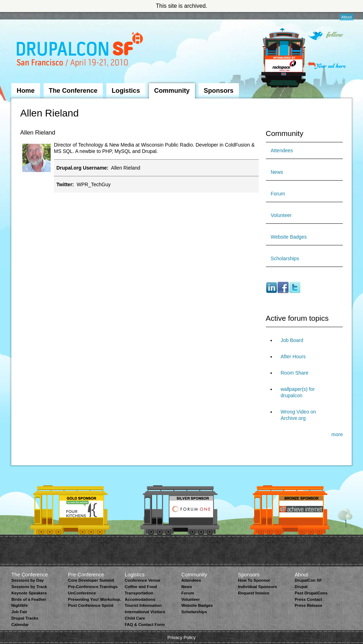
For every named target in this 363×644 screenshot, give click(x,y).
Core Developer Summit (91, 580)
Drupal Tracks (25, 618)
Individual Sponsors (257, 587)
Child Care (135, 618)
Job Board (292, 340)
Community (172, 91)
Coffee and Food (141, 587)
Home (26, 91)
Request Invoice (253, 593)
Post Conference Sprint (91, 605)
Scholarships (285, 258)
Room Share (295, 373)
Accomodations (140, 599)
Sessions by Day (28, 580)
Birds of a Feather (29, 599)
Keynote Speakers (29, 593)
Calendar (20, 625)
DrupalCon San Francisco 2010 (81, 51)
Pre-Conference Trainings (93, 587)
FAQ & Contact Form (145, 625)
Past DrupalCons (311, 593)
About (347, 17)
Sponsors (219, 91)
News (277, 172)
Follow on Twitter (325, 36)
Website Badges (289, 237)
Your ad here (327, 65)
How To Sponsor (254, 580)
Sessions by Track (29, 587)
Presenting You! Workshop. (95, 599)
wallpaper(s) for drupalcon (298, 392)
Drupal (301, 587)
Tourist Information (143, 605)
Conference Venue (143, 580)
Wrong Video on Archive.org (298, 415)
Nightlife (19, 605)
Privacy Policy (181, 637)
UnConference (82, 593)
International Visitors (145, 612)
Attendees (282, 150)
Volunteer (281, 215)
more (337, 434)
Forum (278, 194)
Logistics (126, 91)
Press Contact (308, 599)
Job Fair (19, 612)
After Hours (293, 357)
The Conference (73, 91)
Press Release (308, 605)
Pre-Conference (86, 575)
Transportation (139, 593)
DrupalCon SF (308, 580)
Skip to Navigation (26, 15)
